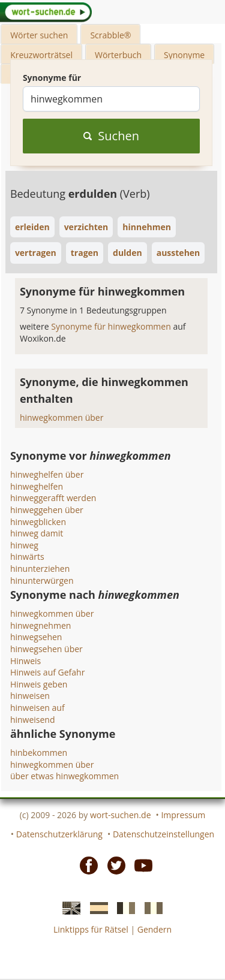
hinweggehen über (47, 510)
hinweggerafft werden (53, 498)
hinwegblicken (38, 522)
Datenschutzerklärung (59, 834)
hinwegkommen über (62, 417)
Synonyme (184, 55)
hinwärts (27, 557)
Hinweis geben (39, 684)
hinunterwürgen (42, 581)
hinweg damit (37, 533)
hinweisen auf (37, 708)
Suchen (111, 136)
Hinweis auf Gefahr (48, 672)
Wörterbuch (118, 55)
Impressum (183, 815)
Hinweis (25, 661)
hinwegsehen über (46, 649)
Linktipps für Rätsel (91, 929)
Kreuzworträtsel (41, 55)
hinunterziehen (40, 569)
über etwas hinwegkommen (64, 776)
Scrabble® (110, 35)
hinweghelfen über (47, 474)
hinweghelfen (37, 486)
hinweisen (30, 696)
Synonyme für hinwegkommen (112, 326)
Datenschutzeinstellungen (163, 834)
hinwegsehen (36, 637)
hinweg (24, 545)
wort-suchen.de (121, 815)
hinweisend (33, 720)
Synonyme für (52, 78)
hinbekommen (39, 753)
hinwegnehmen (40, 625)
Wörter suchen (39, 35)
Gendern (154, 929)
